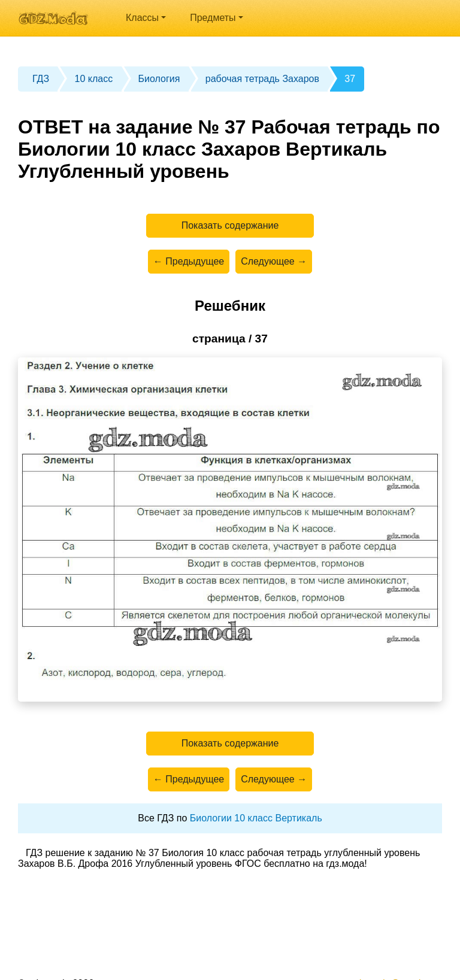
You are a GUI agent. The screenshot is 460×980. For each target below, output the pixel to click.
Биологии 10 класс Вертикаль (256, 818)
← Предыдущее (189, 261)
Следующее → (274, 261)
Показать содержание (230, 225)
